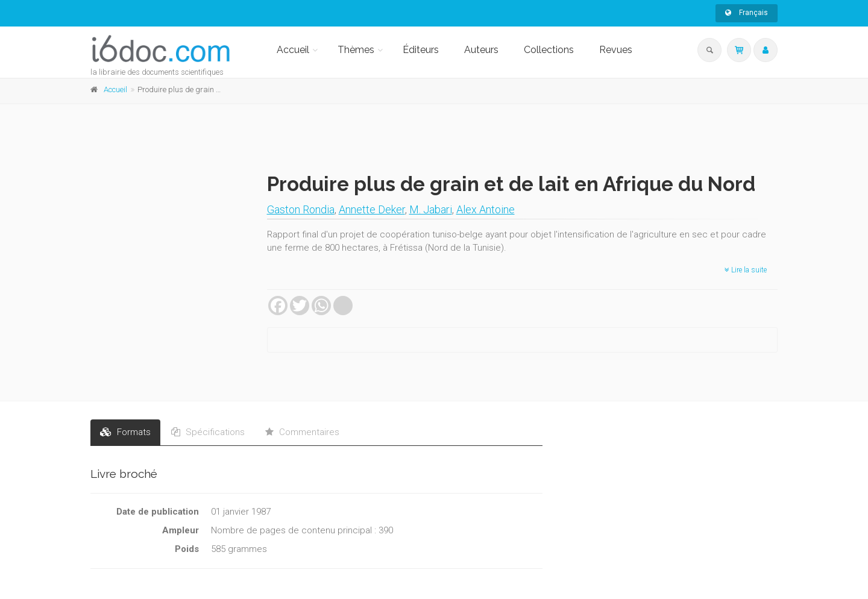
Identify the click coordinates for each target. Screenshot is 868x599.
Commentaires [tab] (302, 432)
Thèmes (356, 50)
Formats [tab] (125, 432)
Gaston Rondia (301, 209)
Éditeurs (421, 50)
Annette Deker (372, 209)
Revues (616, 50)
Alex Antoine (486, 209)
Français (747, 13)
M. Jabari (431, 209)
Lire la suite (746, 270)
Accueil (293, 50)
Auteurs (481, 50)
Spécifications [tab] (208, 432)
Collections (549, 50)
